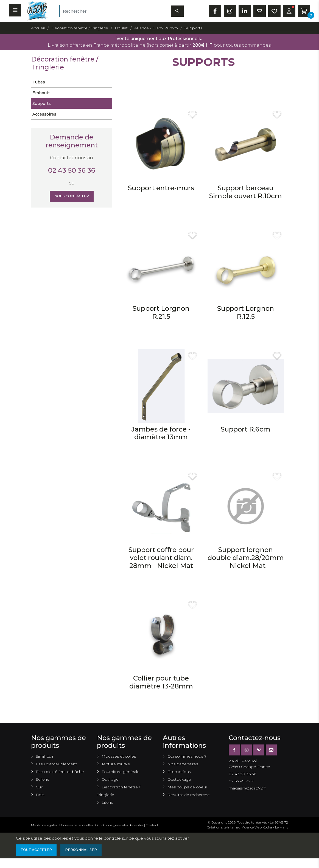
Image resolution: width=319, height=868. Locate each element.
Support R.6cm (246, 429)
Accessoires (44, 114)
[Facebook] (234, 750)
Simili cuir (45, 756)
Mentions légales (44, 825)
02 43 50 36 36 (72, 170)
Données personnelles (76, 825)
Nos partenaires (183, 764)
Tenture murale (116, 764)
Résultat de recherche (189, 795)
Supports (42, 103)
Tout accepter (38, 850)
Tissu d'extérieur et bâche (60, 772)
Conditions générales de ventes (119, 825)
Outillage (110, 779)
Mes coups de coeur (187, 787)
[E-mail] (271, 750)
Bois (40, 795)
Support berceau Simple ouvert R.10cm (246, 192)
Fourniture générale (121, 772)
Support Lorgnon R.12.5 (246, 312)
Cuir (39, 787)
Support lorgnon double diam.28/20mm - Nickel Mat (246, 558)
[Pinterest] (259, 750)
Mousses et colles (119, 756)
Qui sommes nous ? (187, 756)
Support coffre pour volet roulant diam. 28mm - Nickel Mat (161, 558)
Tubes (39, 82)
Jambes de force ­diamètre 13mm (161, 433)
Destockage (179, 779)
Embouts (41, 93)
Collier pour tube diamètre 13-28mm (161, 682)
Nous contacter (72, 197)
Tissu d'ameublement (56, 764)
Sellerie (43, 779)
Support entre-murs (161, 188)
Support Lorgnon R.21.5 (161, 312)
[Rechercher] (115, 11)
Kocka (267, 827)
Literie (107, 802)
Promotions (179, 772)
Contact (152, 825)
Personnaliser (87, 850)
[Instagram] (247, 750)
